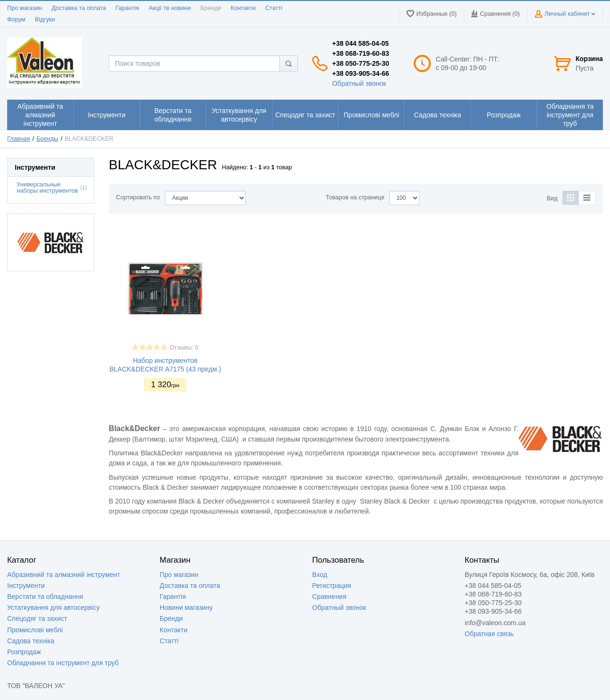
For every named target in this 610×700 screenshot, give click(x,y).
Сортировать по (138, 197)
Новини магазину (186, 607)
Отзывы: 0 (184, 348)
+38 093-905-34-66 (361, 73)
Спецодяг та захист (37, 618)
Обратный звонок (359, 83)
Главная (19, 139)
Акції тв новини (170, 8)
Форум (16, 20)
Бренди (211, 8)
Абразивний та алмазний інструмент (64, 575)
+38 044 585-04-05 (361, 43)
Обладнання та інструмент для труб (63, 663)
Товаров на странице (355, 197)
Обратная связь (489, 634)
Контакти (243, 8)
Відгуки (45, 20)
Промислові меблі (35, 630)
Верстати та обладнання (45, 597)
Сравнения (329, 597)
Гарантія (127, 8)
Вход (320, 575)
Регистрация (332, 586)
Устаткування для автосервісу (53, 607)
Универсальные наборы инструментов (47, 188)
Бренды (48, 139)
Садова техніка (31, 641)
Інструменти (26, 586)
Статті (274, 8)
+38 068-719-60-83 (361, 53)
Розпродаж (24, 652)
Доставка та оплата (79, 8)
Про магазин (25, 8)
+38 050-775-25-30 (361, 63)
